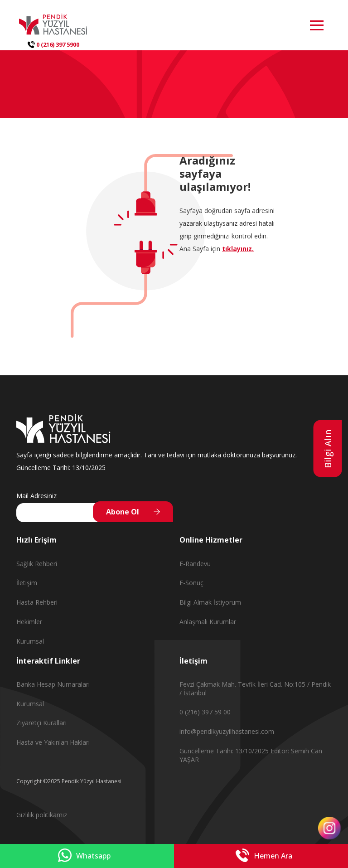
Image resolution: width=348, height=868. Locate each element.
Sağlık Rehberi (37, 564)
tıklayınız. (238, 249)
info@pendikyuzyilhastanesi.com (227, 731)
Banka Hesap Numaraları (53, 684)
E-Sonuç (191, 583)
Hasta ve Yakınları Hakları (53, 742)
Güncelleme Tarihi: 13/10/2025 (225, 751)
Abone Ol (123, 512)
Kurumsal (30, 641)
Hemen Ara (264, 856)
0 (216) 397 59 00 (205, 712)
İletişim (27, 583)
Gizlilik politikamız (42, 815)
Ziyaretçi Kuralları (41, 723)
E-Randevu (195, 564)
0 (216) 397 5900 (53, 44)
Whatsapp (84, 856)
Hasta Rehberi (37, 602)
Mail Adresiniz (36, 496)
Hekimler (29, 622)
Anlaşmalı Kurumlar (208, 622)
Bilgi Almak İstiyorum (210, 602)
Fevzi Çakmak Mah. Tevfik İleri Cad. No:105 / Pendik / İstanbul (255, 689)
